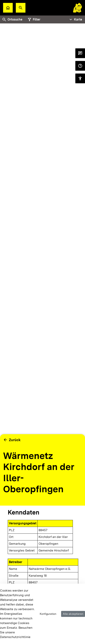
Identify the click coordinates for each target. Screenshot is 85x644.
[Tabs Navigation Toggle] (75, 20)
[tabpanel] (42, 245)
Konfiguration (48, 614)
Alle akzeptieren (73, 614)
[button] (21, 8)
